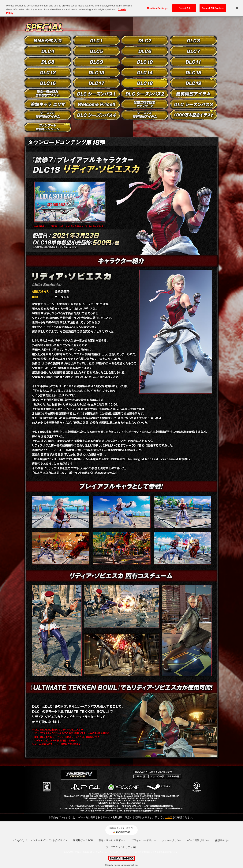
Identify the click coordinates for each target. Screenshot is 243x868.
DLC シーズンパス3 (193, 104)
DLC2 (145, 40)
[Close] (237, 8)
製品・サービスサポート (112, 840)
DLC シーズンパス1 (96, 94)
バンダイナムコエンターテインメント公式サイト (40, 840)
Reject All (184, 8)
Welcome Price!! (96, 104)
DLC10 (145, 62)
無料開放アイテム (193, 94)
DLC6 (145, 51)
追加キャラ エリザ (48, 104)
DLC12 (48, 72)
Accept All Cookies (213, 8)
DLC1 (96, 40)
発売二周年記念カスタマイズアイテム (145, 104)
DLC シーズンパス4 (96, 115)
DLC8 (48, 62)
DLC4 (48, 51)
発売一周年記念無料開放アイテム (48, 94)
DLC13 (96, 72)
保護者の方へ (222, 840)
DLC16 (48, 83)
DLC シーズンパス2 (145, 94)
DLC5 (96, 51)
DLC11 (193, 62)
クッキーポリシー (172, 840)
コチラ (169, 817)
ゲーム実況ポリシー (198, 840)
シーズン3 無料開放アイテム (48, 115)
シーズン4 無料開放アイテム (145, 115)
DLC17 (96, 83)
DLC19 (193, 83)
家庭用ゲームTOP (83, 840)
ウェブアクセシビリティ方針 (122, 847)
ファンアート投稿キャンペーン (48, 127)
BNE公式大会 (48, 40)
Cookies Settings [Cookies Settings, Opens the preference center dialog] (157, 8)
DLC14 (145, 72)
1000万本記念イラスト (193, 115)
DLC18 (145, 83)
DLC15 (193, 72)
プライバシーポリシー (144, 840)
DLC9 (96, 62)
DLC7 (193, 51)
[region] (121, 8)
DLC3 (193, 40)
